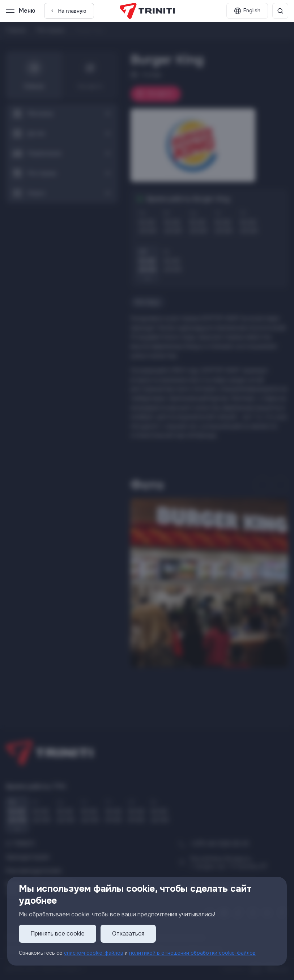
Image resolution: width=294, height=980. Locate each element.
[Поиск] (280, 11)
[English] (247, 11)
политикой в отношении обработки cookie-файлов (192, 953)
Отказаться (128, 934)
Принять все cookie (57, 934)
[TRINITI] (147, 11)
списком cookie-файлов (94, 953)
